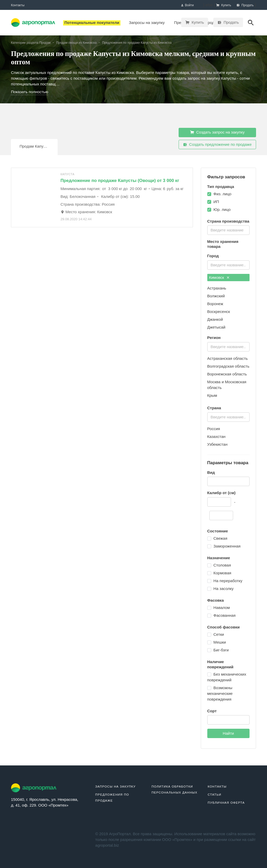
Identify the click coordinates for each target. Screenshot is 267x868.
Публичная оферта (226, 803)
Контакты (18, 5)
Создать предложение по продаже (217, 144)
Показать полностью (30, 92)
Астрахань (217, 288)
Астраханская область (228, 358)
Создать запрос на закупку (217, 132)
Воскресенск (219, 312)
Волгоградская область (228, 366)
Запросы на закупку (115, 786)
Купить (195, 22)
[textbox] (228, 229)
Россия (214, 429)
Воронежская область (227, 374)
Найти (228, 733)
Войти (187, 5)
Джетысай (216, 327)
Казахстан (216, 436)
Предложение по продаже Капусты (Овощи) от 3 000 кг (120, 181)
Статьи (214, 794)
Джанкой (215, 319)
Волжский (216, 296)
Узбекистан (217, 444)
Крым (212, 395)
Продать (228, 22)
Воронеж (215, 304)
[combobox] (229, 230)
